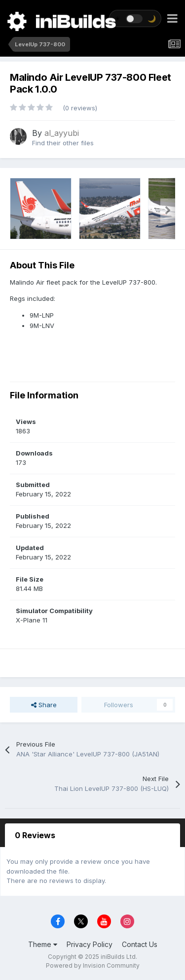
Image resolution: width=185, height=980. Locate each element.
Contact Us (140, 944)
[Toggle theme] (135, 18)
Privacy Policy (90, 944)
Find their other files (63, 143)
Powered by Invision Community (93, 965)
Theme (43, 944)
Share (44, 705)
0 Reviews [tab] (35, 835)
